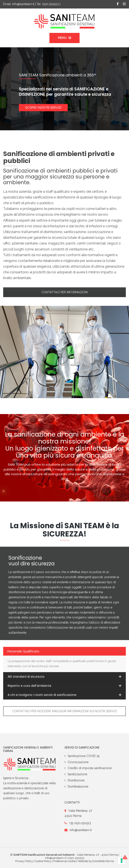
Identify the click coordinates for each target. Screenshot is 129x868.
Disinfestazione (78, 787)
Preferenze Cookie (65, 861)
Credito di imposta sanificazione (90, 768)
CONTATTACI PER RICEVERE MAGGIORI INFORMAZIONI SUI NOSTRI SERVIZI (64, 711)
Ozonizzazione (78, 762)
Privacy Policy (24, 861)
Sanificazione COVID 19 (84, 756)
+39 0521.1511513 (80, 823)
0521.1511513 (50, 4)
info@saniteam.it (23, 4)
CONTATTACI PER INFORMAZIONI (64, 292)
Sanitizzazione (77, 774)
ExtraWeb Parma (103, 861)
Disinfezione (76, 780)
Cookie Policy (43, 861)
